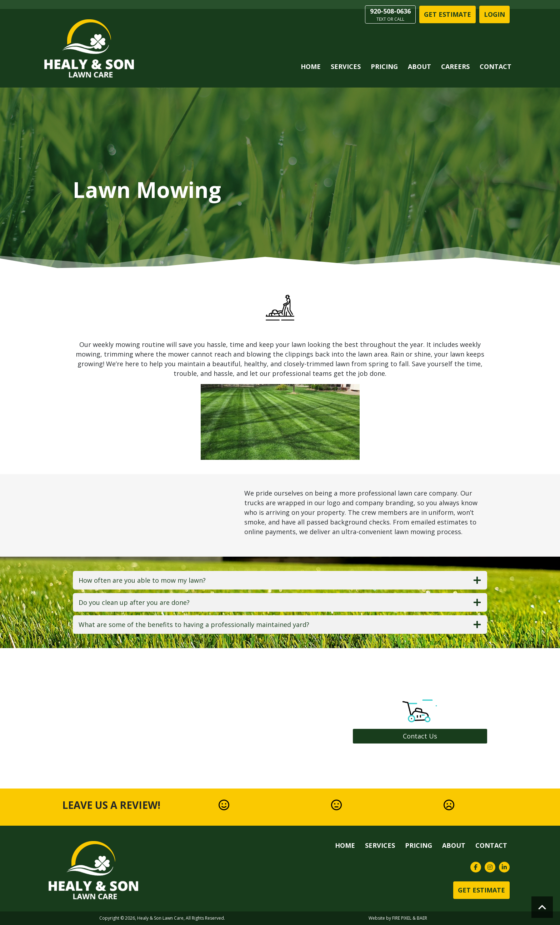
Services (346, 66)
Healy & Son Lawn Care (160, 918)
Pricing (384, 66)
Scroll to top (542, 907)
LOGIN (494, 14)
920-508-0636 (390, 15)
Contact (496, 66)
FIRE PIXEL (402, 918)
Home (311, 66)
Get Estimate (447, 14)
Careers (455, 66)
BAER (422, 918)
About (419, 66)
